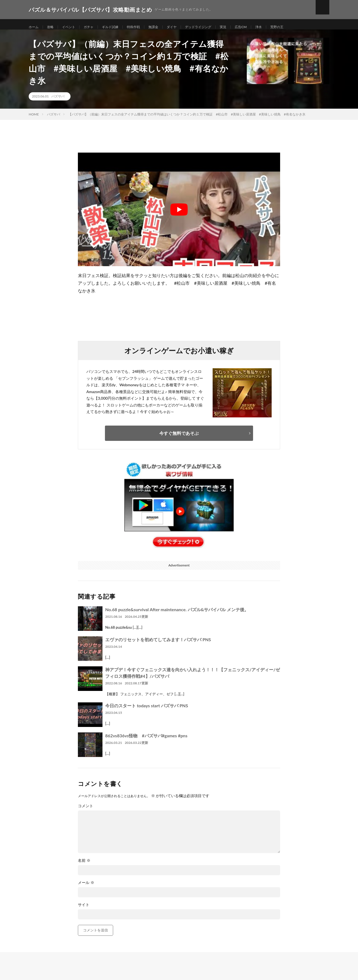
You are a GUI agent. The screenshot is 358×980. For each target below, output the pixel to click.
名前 (84, 866)
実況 (243, 27)
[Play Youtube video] (179, 215)
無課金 (166, 27)
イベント (72, 27)
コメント (86, 812)
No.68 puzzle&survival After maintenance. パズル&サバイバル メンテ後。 (177, 615)
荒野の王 (301, 27)
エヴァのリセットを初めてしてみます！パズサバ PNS (158, 645)
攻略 (52, 27)
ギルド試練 (118, 27)
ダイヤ (186, 27)
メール (86, 889)
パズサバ (58, 102)
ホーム (34, 27)
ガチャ (94, 27)
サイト (84, 911)
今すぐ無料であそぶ (179, 439)
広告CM (262, 27)
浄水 (281, 27)
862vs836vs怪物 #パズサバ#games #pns (146, 742)
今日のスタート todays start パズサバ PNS (147, 712)
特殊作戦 (144, 27)
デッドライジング (215, 27)
